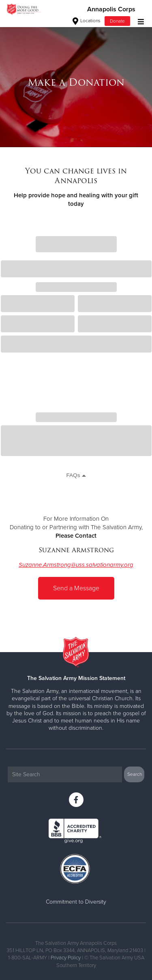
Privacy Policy (66, 958)
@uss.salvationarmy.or (100, 565)
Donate (117, 21)
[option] (76, 83)
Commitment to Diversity (76, 902)
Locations (87, 21)
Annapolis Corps (111, 9)
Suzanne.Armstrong (45, 565)
